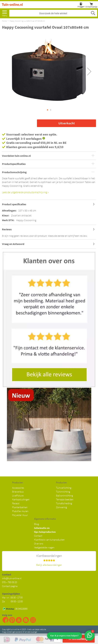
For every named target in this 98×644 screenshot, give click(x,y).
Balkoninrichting (64, 496)
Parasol (16, 503)
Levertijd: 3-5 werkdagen (24, 139)
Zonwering (61, 507)
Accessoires (18, 488)
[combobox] (53, 13)
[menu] (5, 12)
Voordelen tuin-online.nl (16, 156)
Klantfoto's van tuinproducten (49, 540)
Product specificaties (14, 204)
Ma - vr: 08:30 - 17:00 (13, 597)
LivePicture (18, 496)
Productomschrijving (14, 172)
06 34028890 (21, 609)
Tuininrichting (63, 492)
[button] (89, 71)
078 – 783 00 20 (10, 582)
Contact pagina (10, 586)
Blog (36, 524)
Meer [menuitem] (5, 12)
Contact (38, 536)
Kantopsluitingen (21, 499)
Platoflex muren (20, 511)
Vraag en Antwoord (13, 244)
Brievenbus (18, 492)
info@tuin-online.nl (12, 578)
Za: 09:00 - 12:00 (12, 601)
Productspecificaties (14, 164)
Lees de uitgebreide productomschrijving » (25, 192)
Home (4, 21)
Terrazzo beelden (65, 499)
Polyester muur (20, 515)
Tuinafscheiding (64, 503)
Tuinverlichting (64, 488)
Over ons (39, 544)
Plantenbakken (20, 507)
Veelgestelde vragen (44, 547)
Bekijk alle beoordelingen (49, 565)
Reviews (7, 229)
